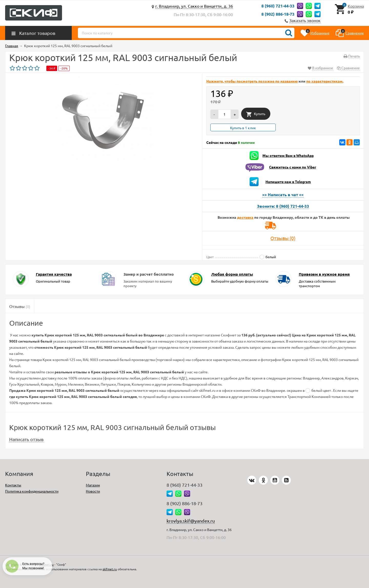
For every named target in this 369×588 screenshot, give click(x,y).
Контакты (13, 485)
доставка (245, 217)
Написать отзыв (26, 439)
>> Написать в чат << (283, 195)
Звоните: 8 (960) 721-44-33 (283, 206)
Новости (93, 491)
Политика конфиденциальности (32, 491)
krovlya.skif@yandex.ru (191, 521)
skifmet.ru (110, 569)
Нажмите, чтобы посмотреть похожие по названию (252, 81)
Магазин (93, 485)
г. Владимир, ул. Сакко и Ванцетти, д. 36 (194, 6)
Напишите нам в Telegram (288, 182)
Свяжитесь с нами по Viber (293, 167)
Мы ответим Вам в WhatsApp (288, 155)
